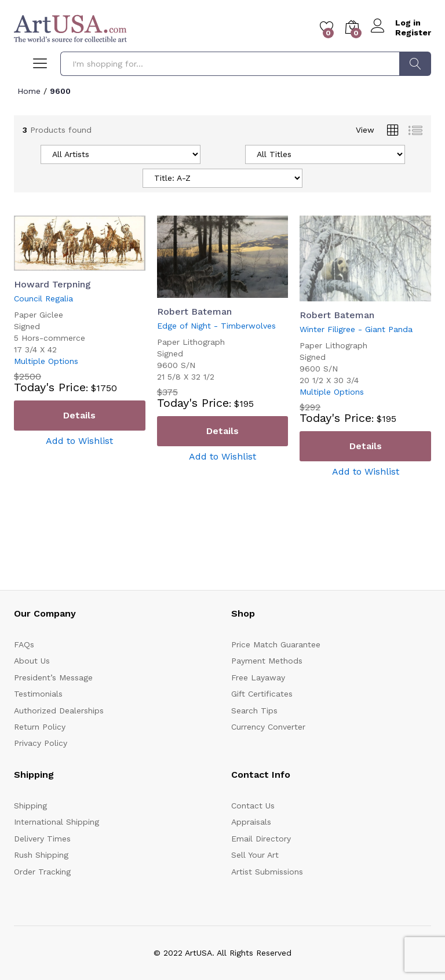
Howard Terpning (52, 284)
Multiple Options (46, 361)
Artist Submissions (267, 872)
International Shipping (56, 822)
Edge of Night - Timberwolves (216, 326)
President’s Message (53, 677)
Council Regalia (43, 298)
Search (415, 64)
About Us (32, 661)
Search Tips (254, 711)
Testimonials (38, 694)
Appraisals (251, 822)
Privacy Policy (41, 743)
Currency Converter (268, 727)
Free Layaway (258, 677)
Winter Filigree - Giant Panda (356, 329)
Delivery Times (42, 839)
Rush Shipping (41, 855)
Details (79, 415)
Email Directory (261, 839)
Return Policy (40, 727)
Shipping (30, 806)
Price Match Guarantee (276, 644)
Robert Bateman (194, 312)
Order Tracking (42, 872)
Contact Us (253, 806)
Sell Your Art (255, 855)
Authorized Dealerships (59, 711)
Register (413, 32)
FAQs (24, 644)
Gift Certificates (262, 694)
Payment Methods (267, 661)
